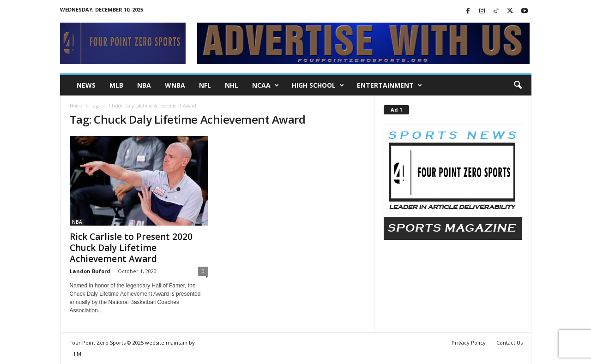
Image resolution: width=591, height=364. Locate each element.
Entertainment (389, 85)
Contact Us (510, 343)
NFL (205, 85)
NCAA (265, 85)
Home (76, 106)
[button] (518, 85)
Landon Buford (90, 271)
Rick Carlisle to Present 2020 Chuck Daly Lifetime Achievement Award (131, 248)
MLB (116, 85)
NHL (232, 85)
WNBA (175, 85)
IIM (78, 354)
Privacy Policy (469, 343)
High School (318, 85)
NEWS (86, 85)
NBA (144, 85)
